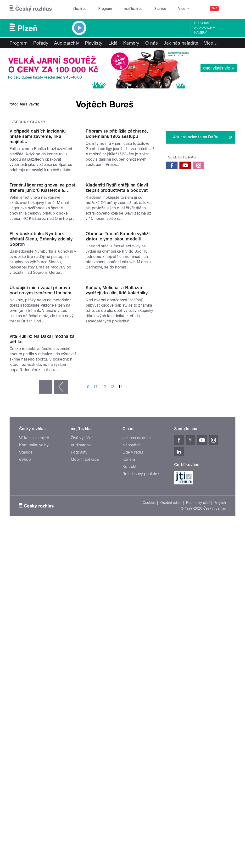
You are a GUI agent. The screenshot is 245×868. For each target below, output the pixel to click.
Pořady (41, 43)
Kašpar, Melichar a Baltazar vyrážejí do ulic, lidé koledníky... (118, 503)
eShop (25, 710)
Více (211, 43)
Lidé (113, 43)
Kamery (200, 33)
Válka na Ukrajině (34, 689)
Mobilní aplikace (85, 710)
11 (96, 638)
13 (112, 638)
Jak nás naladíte (181, 43)
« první (46, 638)
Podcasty (79, 703)
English (220, 753)
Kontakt (129, 718)
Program (98, 9)
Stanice (143, 9)
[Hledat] (229, 9)
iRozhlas (77, 9)
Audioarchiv (205, 28)
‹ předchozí (61, 638)
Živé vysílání (82, 689)
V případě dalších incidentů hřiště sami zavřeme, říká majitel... (38, 233)
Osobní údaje (171, 753)
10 (87, 638)
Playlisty (94, 43)
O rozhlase (165, 9)
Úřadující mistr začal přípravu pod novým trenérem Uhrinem (40, 503)
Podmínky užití (198, 753)
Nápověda (132, 696)
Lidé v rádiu (133, 703)
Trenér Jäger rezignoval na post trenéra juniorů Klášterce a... (42, 323)
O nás (152, 43)
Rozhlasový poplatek (141, 725)
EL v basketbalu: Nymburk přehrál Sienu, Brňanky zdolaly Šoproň (41, 413)
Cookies (149, 753)
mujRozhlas (121, 9)
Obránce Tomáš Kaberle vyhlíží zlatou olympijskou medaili (118, 410)
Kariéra (129, 710)
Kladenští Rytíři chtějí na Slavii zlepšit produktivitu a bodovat (117, 323)
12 (104, 638)
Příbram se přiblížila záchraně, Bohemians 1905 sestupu (117, 230)
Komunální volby (34, 696)
